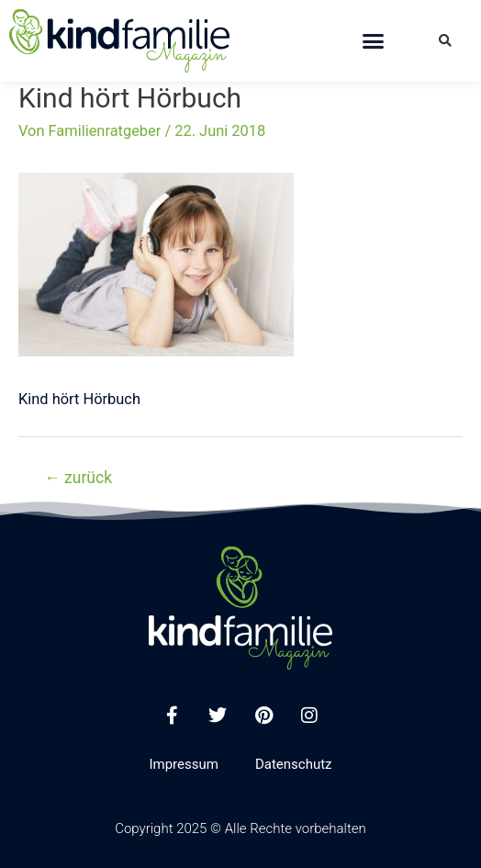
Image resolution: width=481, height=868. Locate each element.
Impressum (183, 764)
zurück (78, 478)
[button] (373, 41)
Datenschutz (294, 764)
